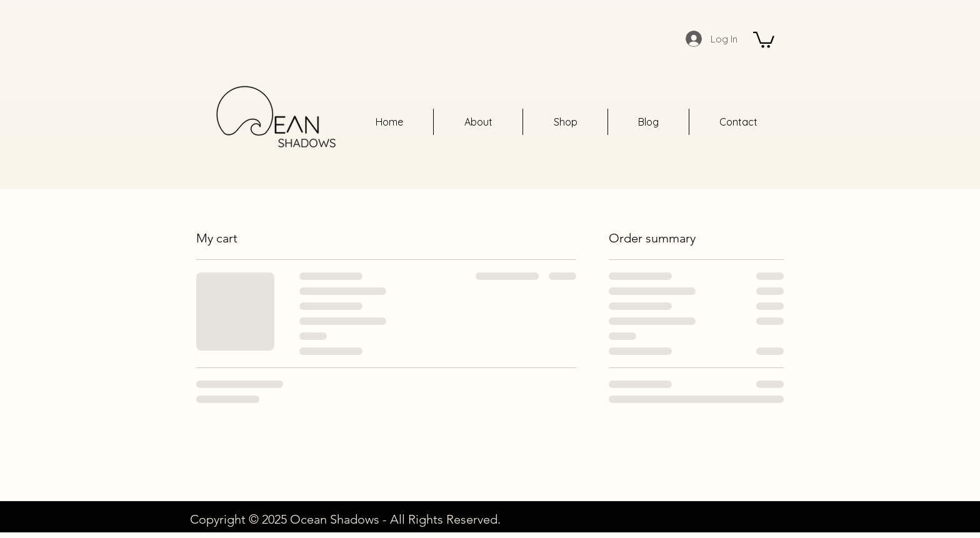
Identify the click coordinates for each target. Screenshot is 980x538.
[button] (764, 39)
